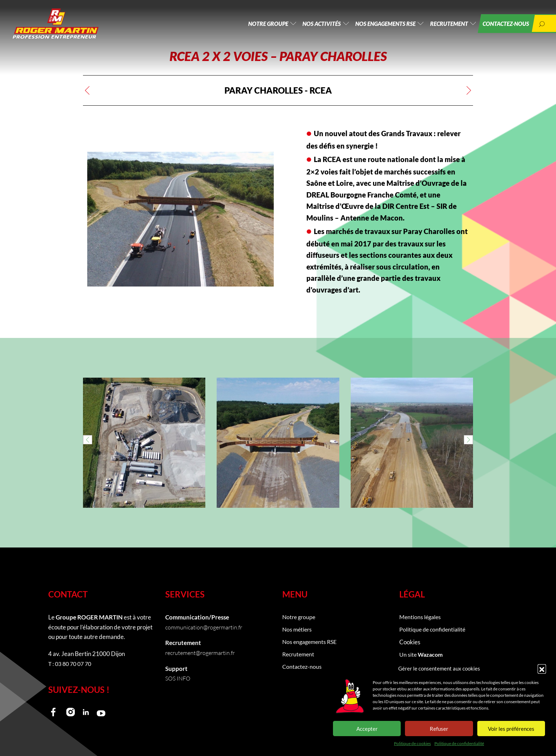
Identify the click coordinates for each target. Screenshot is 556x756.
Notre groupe (254, 25)
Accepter (367, 729)
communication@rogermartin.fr (206, 627)
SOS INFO (179, 678)
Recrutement (443, 25)
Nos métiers (298, 630)
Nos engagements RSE (377, 25)
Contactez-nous (503, 25)
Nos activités (310, 25)
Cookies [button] (410, 643)
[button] (542, 668)
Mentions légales (421, 617)
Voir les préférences (511, 729)
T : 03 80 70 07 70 (72, 664)
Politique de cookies (412, 743)
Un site (422, 655)
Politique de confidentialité (459, 743)
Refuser (439, 729)
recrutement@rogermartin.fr (203, 653)
